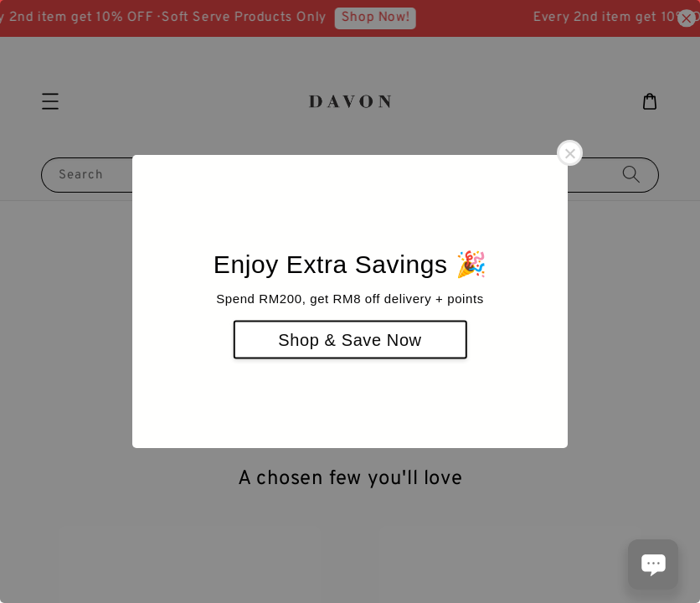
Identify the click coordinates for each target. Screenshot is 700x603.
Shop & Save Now (350, 340)
